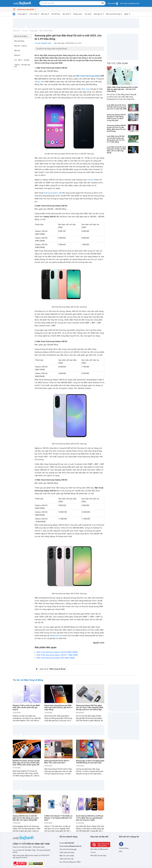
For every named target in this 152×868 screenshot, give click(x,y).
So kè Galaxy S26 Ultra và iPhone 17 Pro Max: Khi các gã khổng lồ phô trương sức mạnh (90, 818)
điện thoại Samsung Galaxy (88, 76)
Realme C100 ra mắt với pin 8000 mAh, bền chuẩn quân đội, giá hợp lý (26, 707)
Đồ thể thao (56, 14)
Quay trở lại (53, 669)
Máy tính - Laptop (20, 46)
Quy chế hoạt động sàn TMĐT (70, 862)
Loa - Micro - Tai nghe (22, 60)
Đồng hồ (17, 55)
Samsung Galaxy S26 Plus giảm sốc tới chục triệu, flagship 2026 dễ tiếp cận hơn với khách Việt (90, 707)
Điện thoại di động (46, 31)
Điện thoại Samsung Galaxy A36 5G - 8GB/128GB (57, 655)
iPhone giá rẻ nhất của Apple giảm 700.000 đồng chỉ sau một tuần (90, 762)
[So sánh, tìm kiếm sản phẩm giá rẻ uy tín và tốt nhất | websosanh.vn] (22, 3)
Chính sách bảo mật (66, 859)
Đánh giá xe (98, 14)
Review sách (78, 14)
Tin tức (25, 31)
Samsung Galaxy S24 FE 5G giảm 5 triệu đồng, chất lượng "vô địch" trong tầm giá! (116, 117)
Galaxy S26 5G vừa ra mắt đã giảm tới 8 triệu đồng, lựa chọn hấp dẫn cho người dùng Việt (26, 818)
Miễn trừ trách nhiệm (67, 856)
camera (90, 180)
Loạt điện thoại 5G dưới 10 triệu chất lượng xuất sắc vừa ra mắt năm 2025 (117, 107)
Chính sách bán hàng (67, 853)
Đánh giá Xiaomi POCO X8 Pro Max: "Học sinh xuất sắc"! (57, 762)
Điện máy (44, 14)
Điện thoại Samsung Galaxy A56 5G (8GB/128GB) (57, 652)
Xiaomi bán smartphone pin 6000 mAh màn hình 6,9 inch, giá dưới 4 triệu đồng (58, 707)
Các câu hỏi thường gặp (68, 849)
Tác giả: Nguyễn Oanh (43, 43)
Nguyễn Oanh (99, 643)
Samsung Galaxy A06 (53, 193)
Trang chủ (16, 31)
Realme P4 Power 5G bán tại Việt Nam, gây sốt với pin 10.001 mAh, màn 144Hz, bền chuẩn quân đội (26, 763)
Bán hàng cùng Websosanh (130, 3)
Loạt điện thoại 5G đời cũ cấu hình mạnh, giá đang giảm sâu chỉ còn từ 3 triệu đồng (116, 139)
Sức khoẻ (88, 14)
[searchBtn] (103, 3)
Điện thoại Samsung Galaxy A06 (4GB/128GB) (56, 658)
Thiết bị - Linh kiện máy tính (22, 66)
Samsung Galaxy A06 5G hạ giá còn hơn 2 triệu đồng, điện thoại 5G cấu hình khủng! (116, 128)
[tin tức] (14, 14)
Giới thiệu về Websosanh (99, 849)
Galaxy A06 (39, 82)
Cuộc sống (33, 14)
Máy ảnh (17, 51)
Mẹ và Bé (66, 14)
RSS (121, 851)
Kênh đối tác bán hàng (98, 856)
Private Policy (124, 848)
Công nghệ (21, 14)
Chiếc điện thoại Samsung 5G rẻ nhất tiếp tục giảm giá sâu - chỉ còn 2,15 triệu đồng (122, 89)
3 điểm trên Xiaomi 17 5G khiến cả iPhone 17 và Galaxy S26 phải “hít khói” (58, 818)
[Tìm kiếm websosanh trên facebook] (121, 844)
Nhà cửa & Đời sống (113, 14)
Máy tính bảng (19, 41)
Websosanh (55, 636)
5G (69, 161)
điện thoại (86, 89)
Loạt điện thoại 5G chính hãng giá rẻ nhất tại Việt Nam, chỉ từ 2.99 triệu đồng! (116, 150)
